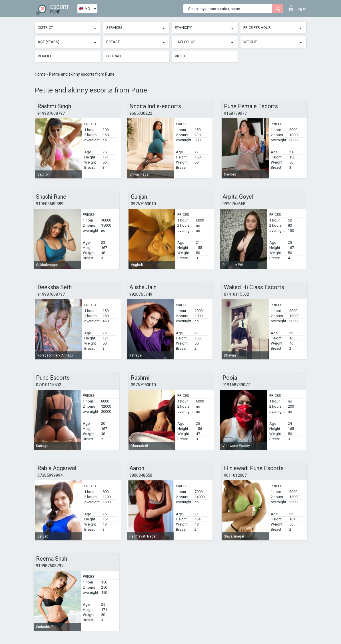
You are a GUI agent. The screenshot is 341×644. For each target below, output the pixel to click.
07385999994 (50, 475)
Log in (298, 8)
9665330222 (141, 113)
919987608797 (51, 113)
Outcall (114, 56)
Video (180, 56)
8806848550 (141, 475)
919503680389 (50, 204)
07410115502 (236, 294)
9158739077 (235, 113)
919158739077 (236, 385)
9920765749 (141, 294)
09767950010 (143, 204)
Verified (45, 56)
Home (41, 74)
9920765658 (234, 204)
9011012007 (235, 475)
